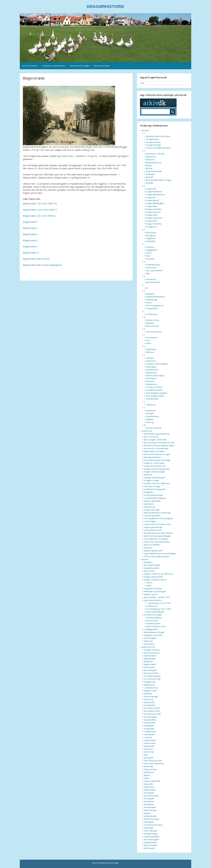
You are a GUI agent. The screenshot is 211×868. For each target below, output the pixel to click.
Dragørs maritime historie (155, 580)
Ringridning (151, 349)
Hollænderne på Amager (155, 591)
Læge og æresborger (153, 527)
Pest (148, 340)
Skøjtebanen (152, 384)
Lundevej (148, 737)
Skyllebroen (149, 772)
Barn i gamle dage (152, 565)
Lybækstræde (150, 740)
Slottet (146, 778)
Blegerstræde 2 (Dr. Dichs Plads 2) (39, 216)
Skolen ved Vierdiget (155, 376)
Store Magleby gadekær (157, 393)
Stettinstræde (150, 790)
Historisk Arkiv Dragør (79, 66)
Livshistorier (147, 431)
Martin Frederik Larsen (156, 626)
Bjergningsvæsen (154, 162)
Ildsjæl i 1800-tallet (152, 501)
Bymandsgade (150, 670)
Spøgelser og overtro (153, 635)
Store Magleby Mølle (155, 396)
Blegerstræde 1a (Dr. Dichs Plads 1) (40, 210)
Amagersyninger (153, 145)
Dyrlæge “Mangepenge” (154, 478)
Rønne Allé (148, 766)
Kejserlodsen (150, 507)
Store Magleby (150, 638)
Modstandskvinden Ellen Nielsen (158, 533)
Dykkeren (148, 475)
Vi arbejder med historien (53, 66)
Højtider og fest (150, 594)
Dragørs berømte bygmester (157, 469)
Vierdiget (150, 413)
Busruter (150, 177)
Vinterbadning (152, 416)
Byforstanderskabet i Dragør (159, 180)
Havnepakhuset (153, 282)
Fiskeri (149, 253)
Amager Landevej (152, 650)
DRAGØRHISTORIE (105, 7)
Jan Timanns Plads (152, 708)
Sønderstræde (150, 816)
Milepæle (150, 323)
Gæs (148, 273)
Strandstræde (150, 807)
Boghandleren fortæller (154, 451)
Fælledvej (148, 694)
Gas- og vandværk (154, 270)
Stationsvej (149, 787)
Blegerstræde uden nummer (36, 259)
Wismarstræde (150, 845)
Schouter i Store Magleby (157, 364)
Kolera (149, 303)
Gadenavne (151, 268)
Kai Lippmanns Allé (152, 714)
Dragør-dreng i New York (155, 466)
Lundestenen (152, 314)
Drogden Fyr (151, 227)
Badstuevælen (150, 656)
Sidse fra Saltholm (152, 545)
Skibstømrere (152, 370)
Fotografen (149, 492)
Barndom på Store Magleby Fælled (159, 445)
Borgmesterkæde (154, 171)
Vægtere (150, 419)
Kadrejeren (149, 504)
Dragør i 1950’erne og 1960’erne (158, 574)
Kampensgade (150, 717)
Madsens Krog (152, 320)
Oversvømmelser (154, 332)
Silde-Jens (148, 548)
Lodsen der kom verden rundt (157, 524)
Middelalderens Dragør (154, 632)
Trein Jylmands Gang (153, 825)
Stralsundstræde (151, 796)
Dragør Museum (153, 212)
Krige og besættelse (153, 600)
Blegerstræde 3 (30, 222)
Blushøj (149, 168)
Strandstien (149, 804)
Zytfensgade (149, 848)
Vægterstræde (150, 842)
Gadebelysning (153, 265)
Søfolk (149, 586)
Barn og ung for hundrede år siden (159, 443)
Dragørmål (151, 189)
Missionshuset (152, 326)
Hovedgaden (149, 705)
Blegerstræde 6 (30, 234)
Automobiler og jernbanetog (156, 434)
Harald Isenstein (153, 623)
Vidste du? (148, 641)
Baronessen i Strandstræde (156, 448)
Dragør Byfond (152, 200)
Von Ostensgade (151, 839)
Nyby (146, 755)
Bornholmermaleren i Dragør (157, 454)
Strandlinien (149, 801)
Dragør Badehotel (154, 192)
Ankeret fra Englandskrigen (158, 148)
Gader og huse (148, 647)
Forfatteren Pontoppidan (155, 489)
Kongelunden (152, 308)
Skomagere (151, 378)
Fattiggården (152, 250)
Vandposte (151, 411)
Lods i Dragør (150, 521)
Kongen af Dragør (152, 510)
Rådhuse (150, 352)
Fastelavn (150, 247)
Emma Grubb (152, 621)
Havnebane (151, 279)
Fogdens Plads (150, 691)
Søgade (147, 813)
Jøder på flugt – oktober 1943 (157, 597)
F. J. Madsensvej (151, 688)
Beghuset (150, 160)
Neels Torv (148, 749)
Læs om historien (30, 66)
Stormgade (149, 793)
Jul (147, 288)
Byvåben (150, 183)
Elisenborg (151, 235)
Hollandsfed (149, 702)
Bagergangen (150, 658)
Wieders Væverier (154, 428)
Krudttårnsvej (150, 731)
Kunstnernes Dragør (153, 615)
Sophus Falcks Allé (152, 781)
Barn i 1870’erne (151, 437)
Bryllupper (150, 174)
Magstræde (149, 746)
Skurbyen (150, 381)
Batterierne (151, 157)
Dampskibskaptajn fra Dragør (157, 460)
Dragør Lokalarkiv (154, 209)
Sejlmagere (151, 367)
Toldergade (149, 822)
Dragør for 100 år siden (154, 463)
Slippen (147, 775)
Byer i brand (149, 571)
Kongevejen (149, 729)
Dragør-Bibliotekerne (155, 194)
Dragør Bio (151, 197)
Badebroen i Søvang (155, 154)
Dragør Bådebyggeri (155, 203)
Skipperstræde (150, 769)
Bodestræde (149, 667)
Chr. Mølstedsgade (152, 676)
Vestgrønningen (151, 834)
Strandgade (149, 798)
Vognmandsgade (152, 837)
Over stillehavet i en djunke (156, 539)
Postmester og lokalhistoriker (157, 542)
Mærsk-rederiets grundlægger (157, 536)
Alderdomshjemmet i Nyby (158, 136)
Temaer (145, 559)
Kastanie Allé (149, 723)
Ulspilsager (149, 828)
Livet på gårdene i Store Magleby (158, 518)
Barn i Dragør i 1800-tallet (155, 440)
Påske (149, 343)
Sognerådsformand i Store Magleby (160, 553)
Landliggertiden (151, 629)
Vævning (150, 422)
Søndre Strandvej (151, 819)
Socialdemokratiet (154, 390)
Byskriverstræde (151, 673)
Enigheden (151, 241)
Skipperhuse (152, 373)
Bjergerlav (148, 661)
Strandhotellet (152, 399)
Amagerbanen (152, 139)
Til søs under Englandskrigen (157, 556)
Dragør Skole (152, 215)
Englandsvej (149, 685)
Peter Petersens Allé (153, 761)
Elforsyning (151, 233)
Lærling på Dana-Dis (153, 530)
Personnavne (152, 337)
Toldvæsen (151, 405)
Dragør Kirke (151, 206)
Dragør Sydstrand (154, 218)
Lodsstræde (149, 734)
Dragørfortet (151, 221)
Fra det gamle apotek (153, 495)
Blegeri (149, 165)
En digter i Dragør (151, 480)
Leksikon (145, 130)
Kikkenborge (152, 300)
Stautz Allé (148, 784)
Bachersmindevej (152, 653)
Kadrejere (150, 294)
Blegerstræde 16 (31, 253)
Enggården (151, 238)
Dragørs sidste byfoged (154, 472)
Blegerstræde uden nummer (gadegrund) (42, 265)
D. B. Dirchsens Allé (152, 679)
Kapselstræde (150, 720)
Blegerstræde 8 (30, 240)
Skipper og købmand (153, 551)
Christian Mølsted (154, 618)
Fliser (148, 256)
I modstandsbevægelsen (155, 498)
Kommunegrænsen (155, 305)
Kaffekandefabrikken (155, 297)
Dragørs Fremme (154, 224)
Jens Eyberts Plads (152, 711)
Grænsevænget (151, 696)
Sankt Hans (151, 361)
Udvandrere (149, 644)
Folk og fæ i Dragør (152, 486)
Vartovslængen (150, 831)
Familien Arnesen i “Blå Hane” (157, 483)
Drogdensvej (149, 682)
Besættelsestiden (151, 568)
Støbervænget (150, 810)
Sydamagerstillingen (155, 612)
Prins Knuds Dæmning (154, 764)
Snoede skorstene (154, 387)
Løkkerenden (150, 743)
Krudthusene (152, 606)
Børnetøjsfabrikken (152, 457)
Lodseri (149, 583)
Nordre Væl (149, 752)
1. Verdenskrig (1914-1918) (158, 603)
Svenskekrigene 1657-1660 (158, 609)
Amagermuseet (153, 142)
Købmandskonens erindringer (157, 513)
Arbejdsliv (148, 562)
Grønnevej (148, 699)
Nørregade (149, 758)
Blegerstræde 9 (30, 247)
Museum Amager (102, 66)
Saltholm (150, 358)
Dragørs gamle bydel (153, 577)
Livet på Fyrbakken (152, 516)
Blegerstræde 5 (30, 228)
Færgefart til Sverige (153, 588)
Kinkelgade (149, 726)
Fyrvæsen (150, 259)
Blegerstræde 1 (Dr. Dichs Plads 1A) (40, 203)
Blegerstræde (150, 664)
